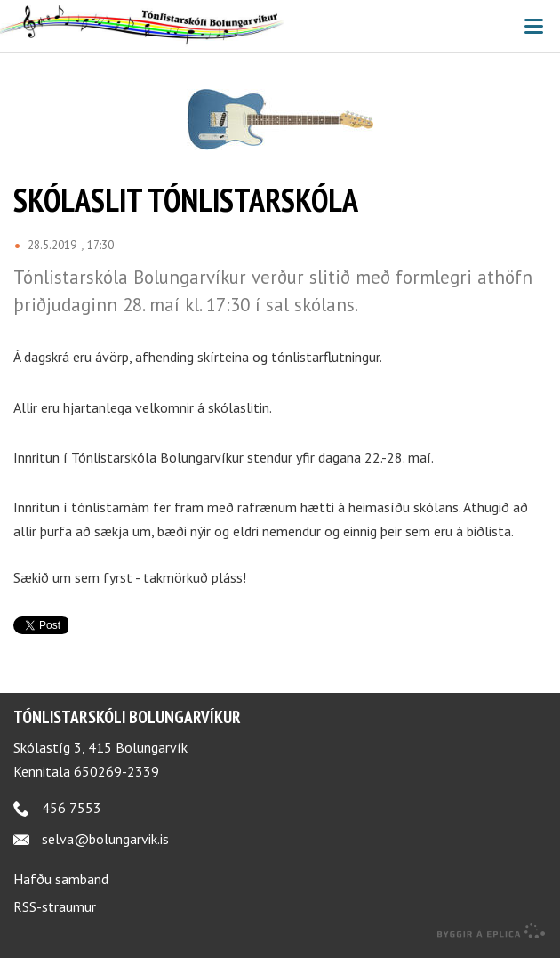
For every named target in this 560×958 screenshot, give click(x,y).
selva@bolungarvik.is (105, 839)
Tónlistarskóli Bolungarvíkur (127, 716)
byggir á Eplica (492, 931)
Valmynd (533, 27)
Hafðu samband (61, 879)
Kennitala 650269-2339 (86, 771)
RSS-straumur (55, 906)
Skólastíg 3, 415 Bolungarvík (100, 747)
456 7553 (72, 808)
